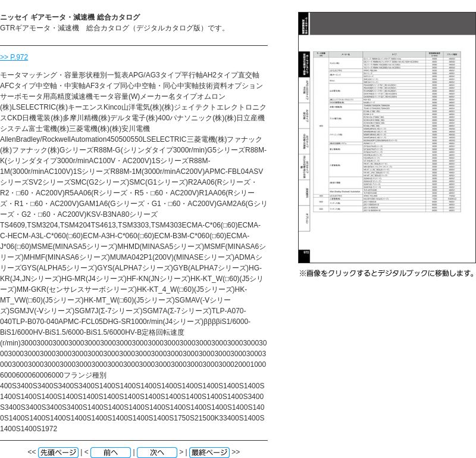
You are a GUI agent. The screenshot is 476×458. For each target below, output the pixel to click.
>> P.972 (14, 57)
